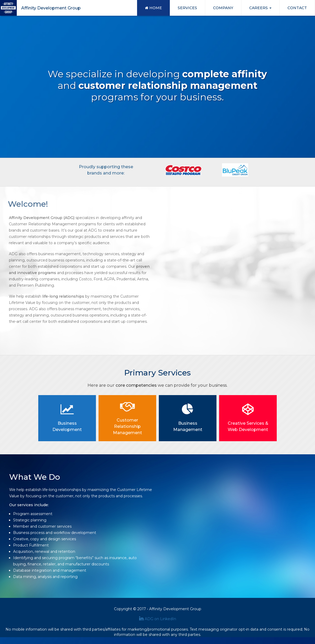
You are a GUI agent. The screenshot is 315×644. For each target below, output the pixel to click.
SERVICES (187, 8)
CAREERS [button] (260, 8)
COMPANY (223, 8)
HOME (153, 8)
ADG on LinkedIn (158, 619)
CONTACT (297, 8)
